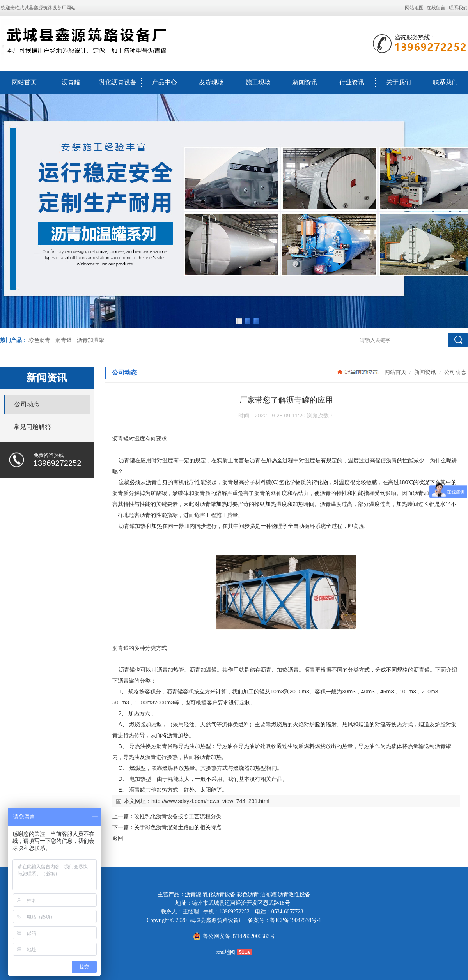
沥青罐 (71, 82)
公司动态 (454, 372)
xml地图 (226, 952)
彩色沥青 (39, 340)
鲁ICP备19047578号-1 (295, 920)
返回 (118, 838)
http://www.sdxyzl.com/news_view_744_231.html (210, 801)
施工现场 (258, 82)
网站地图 (414, 8)
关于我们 (399, 82)
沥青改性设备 (294, 894)
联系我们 (458, 8)
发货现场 (211, 82)
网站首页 (24, 82)
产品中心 (165, 82)
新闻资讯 (305, 82)
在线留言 (436, 8)
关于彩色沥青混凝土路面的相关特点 (178, 827)
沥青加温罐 (90, 340)
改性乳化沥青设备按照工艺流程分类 (178, 816)
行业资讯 (352, 82)
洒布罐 (268, 894)
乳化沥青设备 (118, 82)
